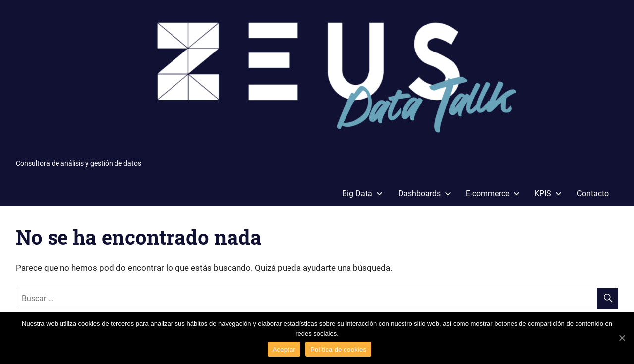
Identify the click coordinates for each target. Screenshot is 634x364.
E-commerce (493, 193)
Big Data (362, 193)
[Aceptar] (622, 338)
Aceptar (284, 349)
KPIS (548, 193)
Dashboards (425, 193)
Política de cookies (338, 349)
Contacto (593, 193)
